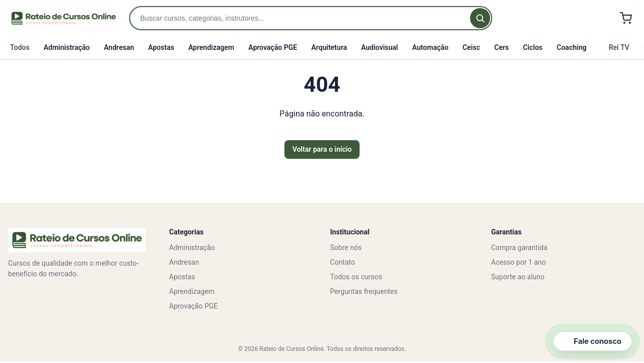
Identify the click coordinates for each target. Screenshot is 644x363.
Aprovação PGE (273, 47)
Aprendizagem (211, 47)
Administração (66, 47)
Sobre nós (346, 248)
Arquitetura (329, 47)
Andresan (119, 47)
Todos (20, 47)
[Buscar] (480, 18)
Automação (430, 47)
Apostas (161, 47)
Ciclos (533, 47)
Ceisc (471, 47)
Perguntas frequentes (364, 291)
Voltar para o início (322, 149)
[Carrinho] (626, 18)
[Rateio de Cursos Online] (64, 18)
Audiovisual (379, 47)
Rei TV (619, 47)
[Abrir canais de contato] (593, 341)
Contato (343, 262)
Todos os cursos (356, 277)
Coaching (572, 47)
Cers (502, 47)
